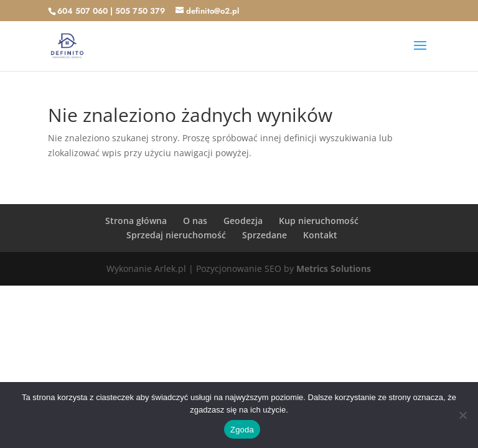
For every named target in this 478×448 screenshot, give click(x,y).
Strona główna (136, 221)
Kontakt (320, 235)
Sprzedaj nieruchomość (176, 235)
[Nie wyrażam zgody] (462, 415)
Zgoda (242, 430)
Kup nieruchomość (319, 221)
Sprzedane (265, 235)
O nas (195, 221)
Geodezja (243, 221)
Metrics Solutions (334, 268)
